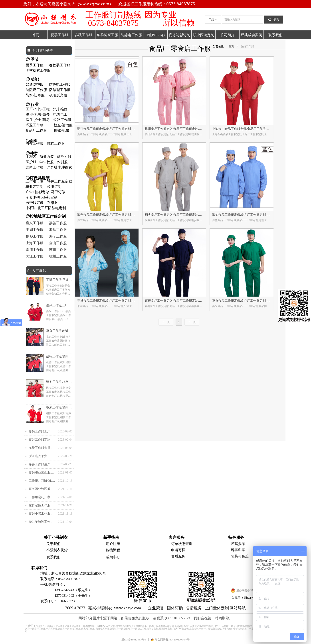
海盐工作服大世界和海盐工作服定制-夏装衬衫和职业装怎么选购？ (42, 448)
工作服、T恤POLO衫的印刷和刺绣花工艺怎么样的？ (42, 481)
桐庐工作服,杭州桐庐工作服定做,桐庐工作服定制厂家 (59, 408)
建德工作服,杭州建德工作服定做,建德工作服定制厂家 (59, 357)
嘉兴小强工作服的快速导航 (42, 514)
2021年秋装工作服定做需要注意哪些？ (42, 522)
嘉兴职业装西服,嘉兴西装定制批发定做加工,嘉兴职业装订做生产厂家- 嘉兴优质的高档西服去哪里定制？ (42, 473)
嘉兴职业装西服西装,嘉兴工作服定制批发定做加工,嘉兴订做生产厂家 (42, 489)
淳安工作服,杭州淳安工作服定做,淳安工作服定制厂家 (59, 382)
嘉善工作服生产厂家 (42, 464)
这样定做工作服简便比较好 (42, 505)
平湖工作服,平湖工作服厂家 (59, 280)
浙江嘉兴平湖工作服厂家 (42, 456)
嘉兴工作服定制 (57, 331)
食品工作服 (247, 46)
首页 (231, 46)
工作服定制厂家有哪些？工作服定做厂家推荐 (42, 497)
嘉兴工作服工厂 (57, 305)
